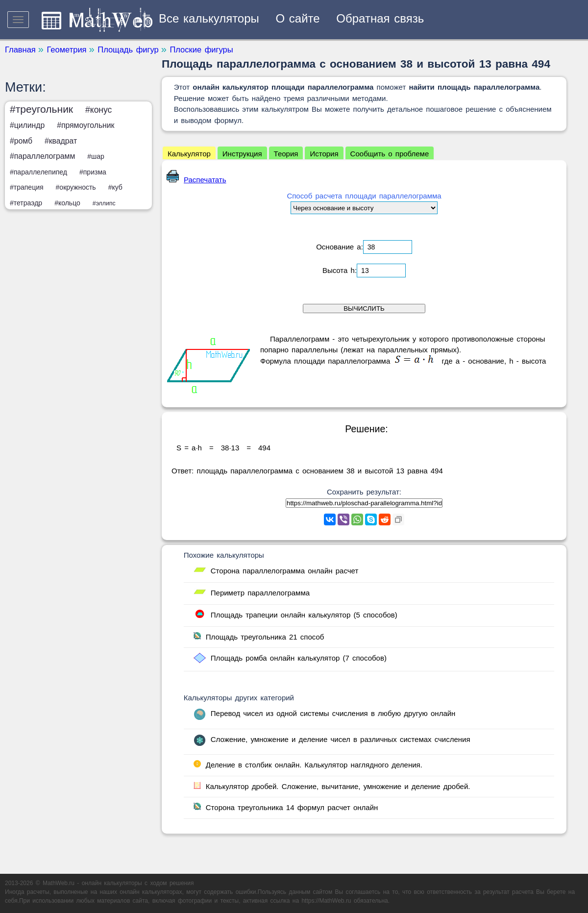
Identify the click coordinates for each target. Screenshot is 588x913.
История (324, 154)
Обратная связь (380, 18)
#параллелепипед (38, 172)
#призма (93, 172)
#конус (98, 110)
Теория (286, 154)
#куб (115, 187)
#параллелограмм (42, 156)
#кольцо (67, 203)
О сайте (298, 18)
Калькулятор (189, 154)
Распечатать (196, 180)
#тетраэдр (26, 203)
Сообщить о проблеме (390, 154)
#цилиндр (27, 125)
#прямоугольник (86, 125)
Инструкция (242, 154)
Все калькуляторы (209, 18)
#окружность (76, 187)
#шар (96, 156)
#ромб (21, 141)
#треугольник (41, 109)
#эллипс (104, 203)
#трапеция (27, 187)
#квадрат (61, 141)
